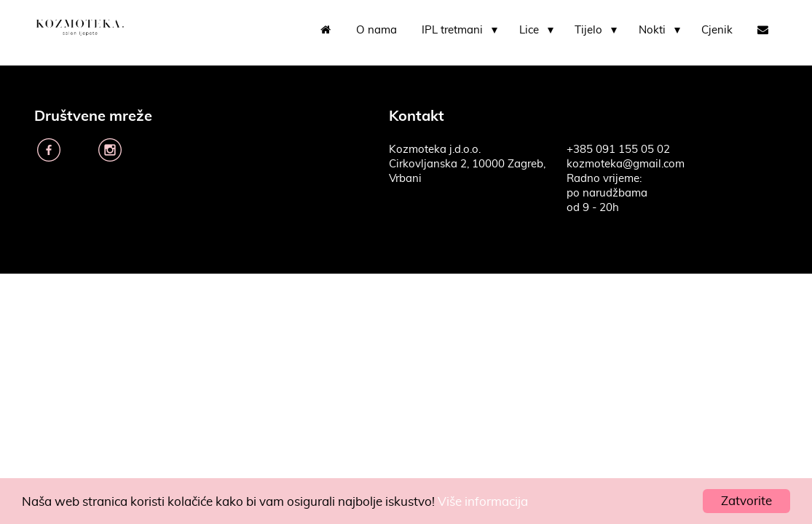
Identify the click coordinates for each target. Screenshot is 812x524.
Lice (529, 30)
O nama (377, 30)
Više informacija (483, 502)
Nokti (652, 30)
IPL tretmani (452, 30)
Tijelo (588, 30)
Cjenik (717, 30)
